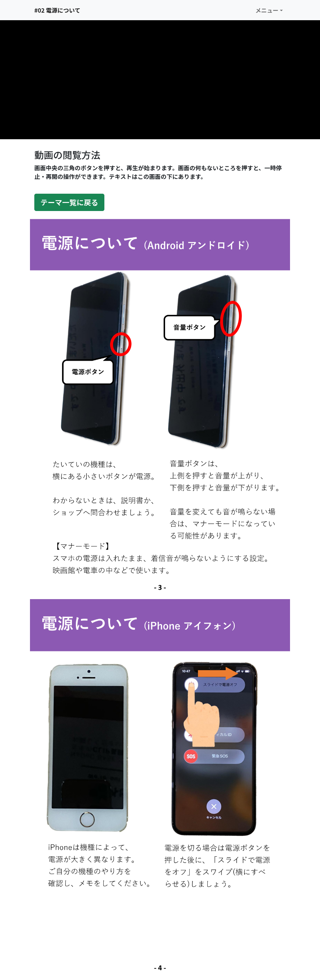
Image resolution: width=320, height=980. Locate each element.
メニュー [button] (267, 10)
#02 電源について (57, 10)
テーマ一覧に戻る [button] (69, 202)
